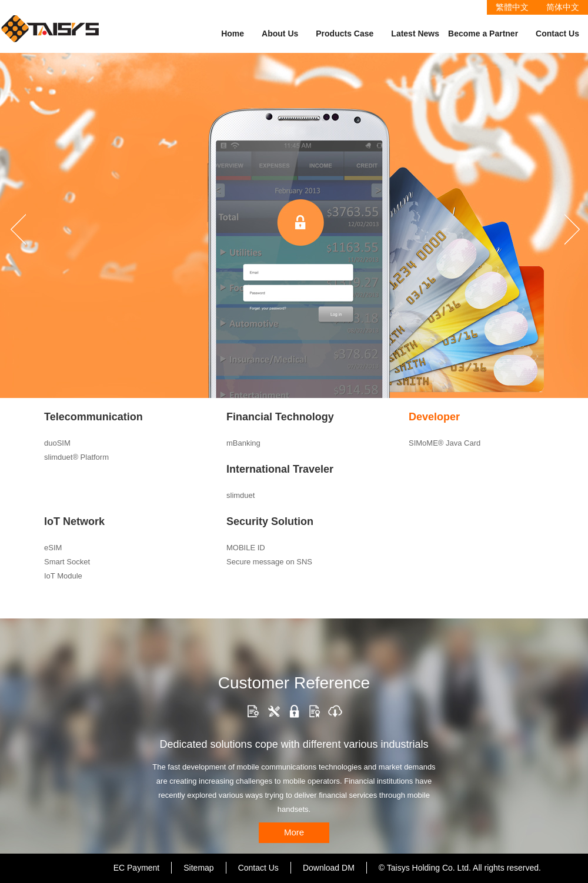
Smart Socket (67, 562)
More (294, 832)
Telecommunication (93, 417)
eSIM (53, 548)
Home (233, 34)
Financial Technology (280, 417)
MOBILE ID (246, 548)
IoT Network (74, 521)
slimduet (240, 495)
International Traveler (280, 469)
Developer (434, 417)
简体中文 (563, 7)
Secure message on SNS (269, 562)
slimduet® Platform (76, 457)
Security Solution (270, 521)
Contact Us (557, 34)
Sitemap (198, 868)
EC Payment (137, 868)
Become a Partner (483, 34)
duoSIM (57, 443)
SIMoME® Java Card (445, 443)
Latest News (415, 34)
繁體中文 (512, 7)
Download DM (329, 868)
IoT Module (63, 576)
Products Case (345, 34)
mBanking (243, 443)
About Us (280, 34)
